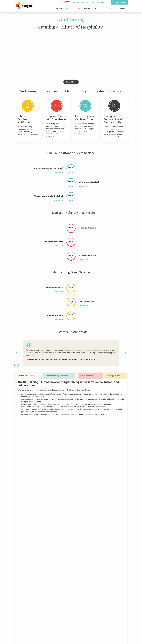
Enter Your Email (98, 601)
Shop (108, 2)
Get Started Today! (71, 488)
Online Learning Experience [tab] (59, 375)
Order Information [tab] (90, 375)
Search (67, 2)
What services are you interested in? (104, 533)
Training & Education (22, 608)
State (104, 515)
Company (82, 515)
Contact (122, 8)
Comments (59, 551)
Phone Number (108, 524)
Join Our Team (79, 2)
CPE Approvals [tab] (116, 375)
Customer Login (98, 2)
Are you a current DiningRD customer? (69, 533)
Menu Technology (62, 8)
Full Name (58, 515)
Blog (88, 2)
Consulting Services (82, 8)
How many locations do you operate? (69, 542)
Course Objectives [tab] (28, 375)
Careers (17, 615)
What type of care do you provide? (104, 542)
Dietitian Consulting (22, 605)
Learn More (71, 81)
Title (56, 524)
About (111, 8)
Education (99, 8)
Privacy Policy (45, 611)
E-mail (81, 524)
